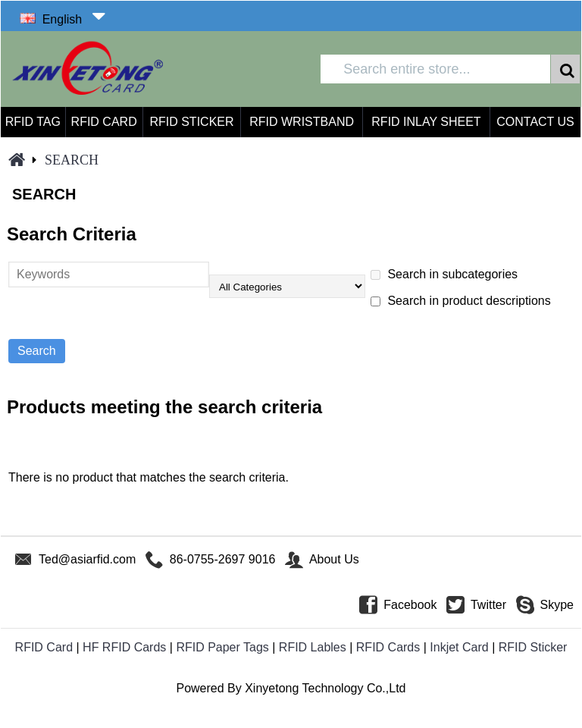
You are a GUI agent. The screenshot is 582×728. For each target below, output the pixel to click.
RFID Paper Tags (222, 647)
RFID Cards (388, 647)
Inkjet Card (459, 647)
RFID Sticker (533, 647)
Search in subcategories (444, 274)
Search (72, 160)
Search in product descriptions (461, 301)
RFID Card (44, 647)
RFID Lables (313, 647)
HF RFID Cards (124, 647)
